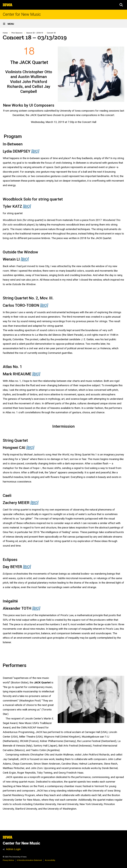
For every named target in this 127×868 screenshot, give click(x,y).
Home (5, 33)
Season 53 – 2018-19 (35, 33)
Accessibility (50, 860)
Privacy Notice (8, 860)
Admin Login (13, 849)
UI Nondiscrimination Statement (29, 860)
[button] (121, 5)
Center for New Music (22, 14)
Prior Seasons (17, 33)
